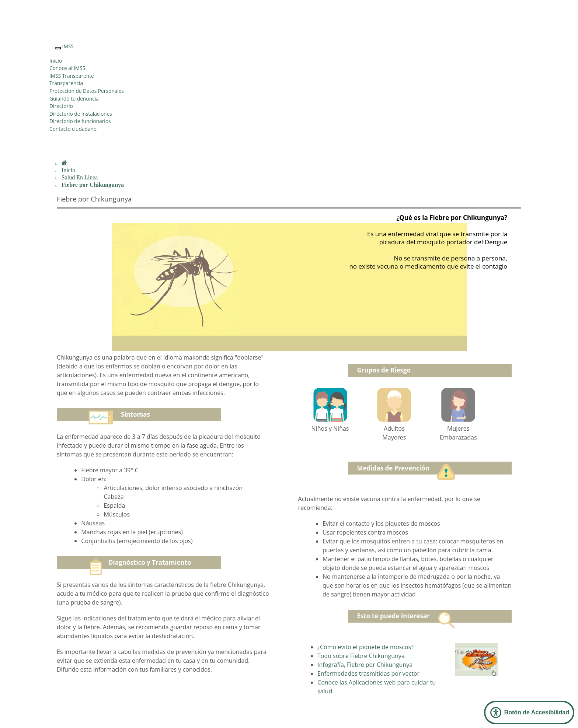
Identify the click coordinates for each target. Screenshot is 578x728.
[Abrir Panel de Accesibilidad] (529, 713)
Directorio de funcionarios (80, 121)
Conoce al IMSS (67, 68)
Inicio (56, 61)
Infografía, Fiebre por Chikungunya (365, 665)
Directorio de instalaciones (81, 114)
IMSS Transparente (72, 76)
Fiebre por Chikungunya (93, 185)
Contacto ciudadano (73, 129)
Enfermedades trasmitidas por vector (368, 673)
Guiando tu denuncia (74, 99)
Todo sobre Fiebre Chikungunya (361, 656)
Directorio (61, 106)
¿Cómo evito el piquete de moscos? (365, 647)
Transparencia (66, 83)
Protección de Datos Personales (87, 91)
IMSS (68, 46)
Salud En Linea (80, 177)
